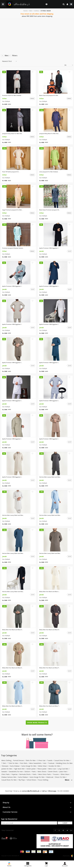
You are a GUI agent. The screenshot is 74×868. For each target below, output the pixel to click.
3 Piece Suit (41, 760)
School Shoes (31, 780)
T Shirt (4, 763)
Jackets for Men (7, 769)
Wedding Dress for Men (64, 763)
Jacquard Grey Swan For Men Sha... (13, 134)
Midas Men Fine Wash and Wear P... (50, 668)
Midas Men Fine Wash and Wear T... (50, 706)
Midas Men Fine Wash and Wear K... (13, 668)
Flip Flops (22, 780)
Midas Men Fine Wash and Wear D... (13, 630)
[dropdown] (67, 4)
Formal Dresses (18, 760)
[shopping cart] (71, 4)
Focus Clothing (43, 780)
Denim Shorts (53, 772)
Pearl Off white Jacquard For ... (11, 172)
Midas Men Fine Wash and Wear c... (50, 592)
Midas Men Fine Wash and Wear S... (13, 706)
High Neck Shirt (19, 769)
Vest (45, 763)
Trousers (56, 774)
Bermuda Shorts (25, 774)
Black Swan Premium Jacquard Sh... (50, 210)
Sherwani (5, 766)
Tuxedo (50, 760)
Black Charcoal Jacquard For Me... (49, 95)
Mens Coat (52, 769)
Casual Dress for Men (62, 760)
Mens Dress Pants (45, 774)
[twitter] (67, 830)
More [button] (69, 780)
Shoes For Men (60, 777)
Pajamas (15, 774)
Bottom (27, 772)
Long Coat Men (63, 769)
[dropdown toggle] (46, 4)
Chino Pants (6, 774)
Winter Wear (42, 766)
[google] (71, 830)
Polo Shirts (24, 763)
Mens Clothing (6, 760)
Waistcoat (50, 777)
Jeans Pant (63, 772)
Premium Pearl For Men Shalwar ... (12, 95)
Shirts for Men (31, 760)
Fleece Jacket (42, 769)
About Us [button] (37, 807)
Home (25, 11)
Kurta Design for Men (29, 766)
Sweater (4, 772)
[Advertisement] (37, 35)
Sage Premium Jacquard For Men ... (13, 210)
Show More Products (37, 723)
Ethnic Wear (65, 774)
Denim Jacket (31, 769)
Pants (34, 772)
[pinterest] (63, 830)
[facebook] (55, 830)
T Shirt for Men (13, 763)
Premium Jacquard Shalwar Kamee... (13, 248)
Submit (65, 823)
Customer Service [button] (37, 812)
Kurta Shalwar (15, 766)
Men (31, 11)
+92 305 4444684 (63, 791)
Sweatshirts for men (16, 772)
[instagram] (59, 830)
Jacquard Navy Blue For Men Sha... (49, 134)
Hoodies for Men (54, 766)
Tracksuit (51, 763)
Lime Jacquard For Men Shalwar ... (49, 172)
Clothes (36, 11)
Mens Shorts (42, 772)
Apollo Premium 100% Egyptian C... (49, 248)
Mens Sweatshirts (35, 763)
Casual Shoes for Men (9, 780)
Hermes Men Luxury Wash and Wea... (50, 477)
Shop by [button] (37, 803)
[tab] (69, 780)
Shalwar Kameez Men (9, 777)
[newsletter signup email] (29, 823)
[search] (64, 4)
